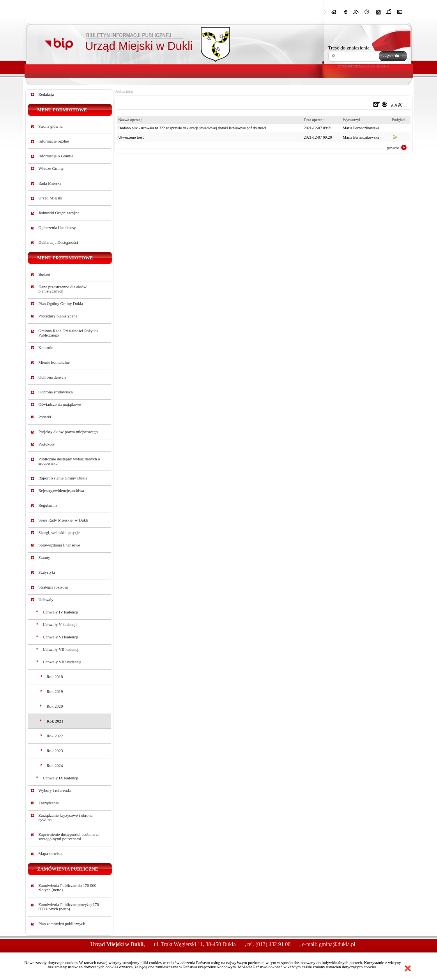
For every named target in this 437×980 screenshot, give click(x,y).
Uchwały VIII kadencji (62, 662)
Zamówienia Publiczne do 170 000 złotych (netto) (68, 888)
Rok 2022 (55, 736)
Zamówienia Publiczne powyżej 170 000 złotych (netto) (69, 907)
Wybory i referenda (55, 791)
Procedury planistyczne (58, 316)
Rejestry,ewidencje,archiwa (61, 491)
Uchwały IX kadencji (61, 778)
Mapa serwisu (50, 854)
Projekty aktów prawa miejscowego (68, 432)
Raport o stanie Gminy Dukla (63, 478)
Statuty (44, 558)
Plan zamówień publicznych (62, 924)
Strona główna (51, 126)
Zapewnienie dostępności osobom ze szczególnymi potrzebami (69, 837)
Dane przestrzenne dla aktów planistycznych (63, 289)
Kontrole (46, 348)
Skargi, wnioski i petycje (59, 533)
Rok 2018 (55, 677)
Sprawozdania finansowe (59, 545)
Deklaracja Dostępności (58, 242)
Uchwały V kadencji (60, 625)
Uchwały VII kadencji (61, 650)
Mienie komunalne (54, 362)
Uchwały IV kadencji (61, 612)
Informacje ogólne (54, 141)
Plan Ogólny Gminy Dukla (61, 304)
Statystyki (47, 572)
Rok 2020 (55, 706)
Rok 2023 (55, 751)
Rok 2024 (55, 766)
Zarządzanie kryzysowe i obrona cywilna (66, 818)
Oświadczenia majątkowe (60, 405)
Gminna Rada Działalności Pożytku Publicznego (68, 333)
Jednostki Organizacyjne (59, 213)
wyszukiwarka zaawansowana (364, 65)
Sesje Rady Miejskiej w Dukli (64, 520)
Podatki (45, 417)
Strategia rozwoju (53, 587)
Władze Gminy (51, 168)
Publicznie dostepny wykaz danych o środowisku (69, 461)
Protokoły (47, 444)
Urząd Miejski (50, 198)
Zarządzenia (49, 803)
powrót (393, 148)
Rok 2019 (55, 692)
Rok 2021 (55, 721)
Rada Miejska (50, 183)
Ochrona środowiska (56, 392)
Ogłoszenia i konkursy (57, 228)
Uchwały (46, 600)
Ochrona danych (52, 377)
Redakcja (46, 94)
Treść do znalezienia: (350, 48)
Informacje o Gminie (56, 156)
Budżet (44, 274)
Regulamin (48, 505)
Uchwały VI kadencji (61, 637)
